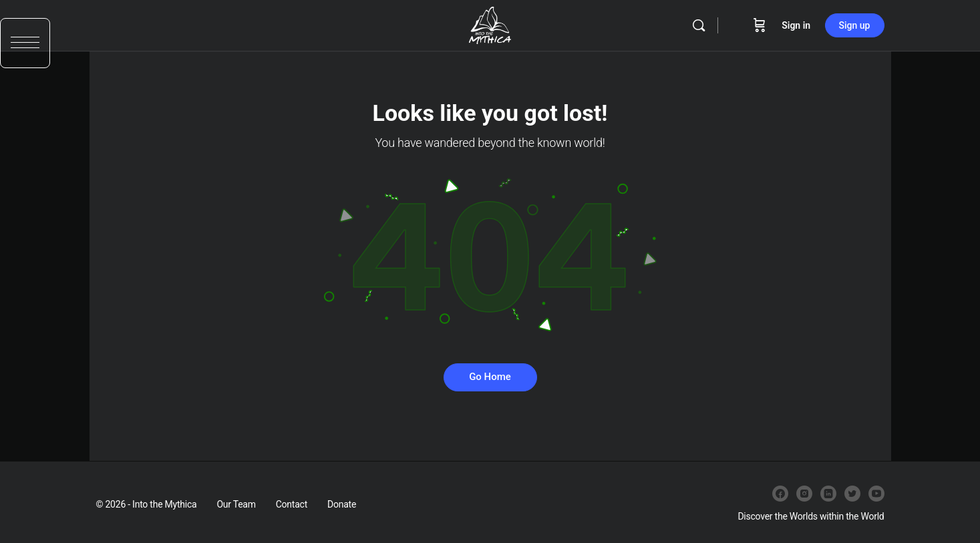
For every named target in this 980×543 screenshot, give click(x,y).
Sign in (796, 25)
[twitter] (852, 494)
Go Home (490, 377)
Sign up (855, 25)
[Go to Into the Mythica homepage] (490, 24)
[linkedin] (828, 494)
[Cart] (760, 25)
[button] (25, 45)
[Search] (699, 25)
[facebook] (780, 494)
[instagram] (804, 494)
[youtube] (876, 494)
